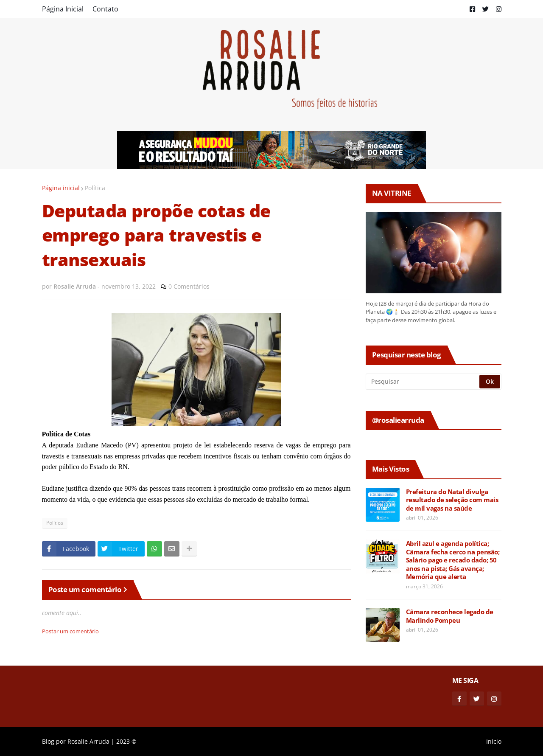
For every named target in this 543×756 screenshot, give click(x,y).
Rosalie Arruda (88, 741)
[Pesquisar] (423, 382)
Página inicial (61, 188)
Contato (105, 9)
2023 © (126, 741)
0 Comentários (189, 286)
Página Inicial (63, 9)
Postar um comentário (70, 631)
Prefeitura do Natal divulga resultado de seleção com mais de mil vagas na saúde (452, 500)
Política (95, 188)
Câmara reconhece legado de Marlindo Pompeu (450, 616)
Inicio (494, 741)
